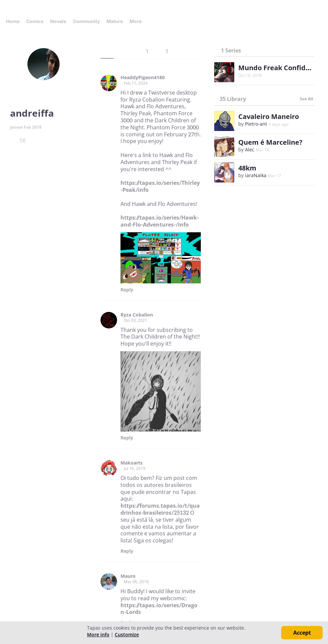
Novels (58, 21)
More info (98, 634)
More (138, 21)
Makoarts (132, 463)
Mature (115, 21)
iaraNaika (256, 175)
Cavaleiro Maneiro (269, 116)
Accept (302, 633)
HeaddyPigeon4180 (143, 78)
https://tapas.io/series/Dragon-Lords (159, 609)
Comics (35, 21)
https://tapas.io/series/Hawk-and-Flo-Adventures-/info (160, 221)
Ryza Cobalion (137, 315)
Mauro (128, 576)
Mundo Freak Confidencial (282, 68)
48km (247, 168)
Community (86, 21)
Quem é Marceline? (270, 142)
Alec (250, 150)
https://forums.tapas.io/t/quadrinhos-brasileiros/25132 (160, 509)
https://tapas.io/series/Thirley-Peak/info (160, 186)
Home (13, 21)
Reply (127, 290)
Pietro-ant (256, 124)
